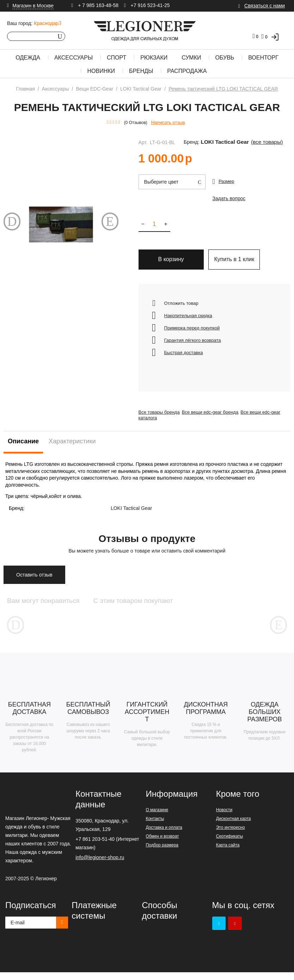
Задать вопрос (228, 201)
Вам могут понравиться (53, 606)
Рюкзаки (154, 58)
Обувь (225, 58)
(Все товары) (253, 142)
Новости (224, 818)
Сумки (191, 58)
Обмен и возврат (162, 844)
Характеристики (72, 446)
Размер (226, 181)
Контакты (155, 826)
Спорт (117, 58)
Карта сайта (228, 853)
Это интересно (231, 835)
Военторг (263, 58)
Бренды (141, 71)
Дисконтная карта (234, 826)
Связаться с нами (265, 6)
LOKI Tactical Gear (219, 142)
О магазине (157, 818)
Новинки (101, 71)
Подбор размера (162, 853)
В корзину (171, 264)
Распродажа (187, 71)
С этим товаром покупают (171, 606)
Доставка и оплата (164, 835)
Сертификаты (230, 844)
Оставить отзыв (34, 580)
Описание (23, 446)
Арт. (143, 142)
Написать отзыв (168, 122)
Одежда (28, 58)
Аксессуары (73, 58)
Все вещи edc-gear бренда (215, 417)
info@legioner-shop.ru (100, 865)
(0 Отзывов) (136, 123)
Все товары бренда (159, 417)
